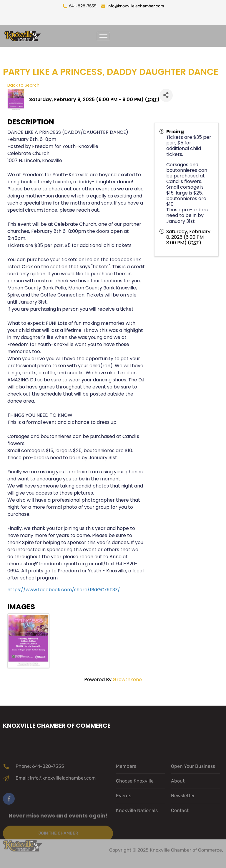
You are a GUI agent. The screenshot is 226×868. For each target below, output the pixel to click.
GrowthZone (127, 680)
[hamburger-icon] (103, 36)
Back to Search (23, 85)
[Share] (166, 95)
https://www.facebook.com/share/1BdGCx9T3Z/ (64, 590)
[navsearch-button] (122, 35)
